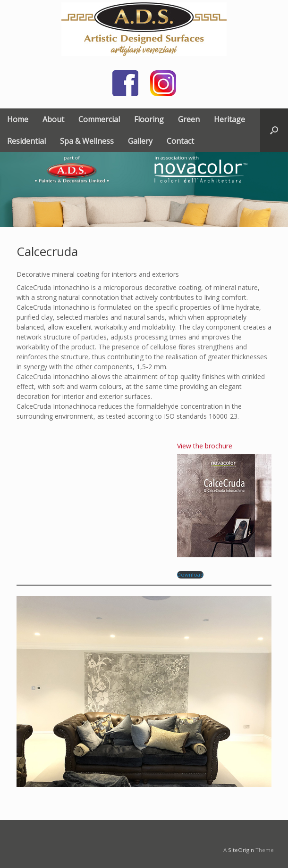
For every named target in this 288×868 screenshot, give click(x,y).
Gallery (140, 141)
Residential (26, 141)
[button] (274, 130)
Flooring (149, 119)
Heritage (229, 119)
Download (190, 575)
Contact (180, 141)
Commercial (99, 119)
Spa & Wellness (87, 141)
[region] (144, 189)
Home (18, 119)
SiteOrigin (241, 850)
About (53, 119)
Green (189, 119)
